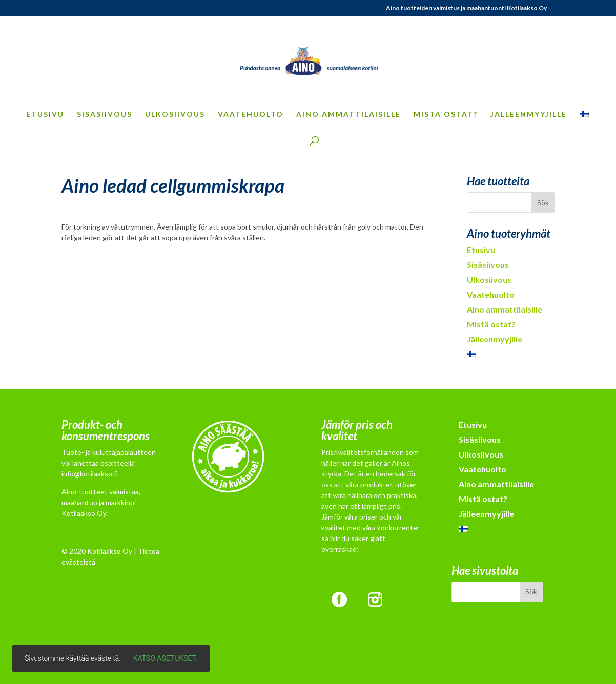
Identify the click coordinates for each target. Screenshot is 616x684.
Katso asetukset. (165, 658)
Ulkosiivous (175, 115)
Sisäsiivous (105, 115)
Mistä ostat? (446, 115)
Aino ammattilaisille (348, 115)
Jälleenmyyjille (529, 115)
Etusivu (45, 115)
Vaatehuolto (251, 115)
